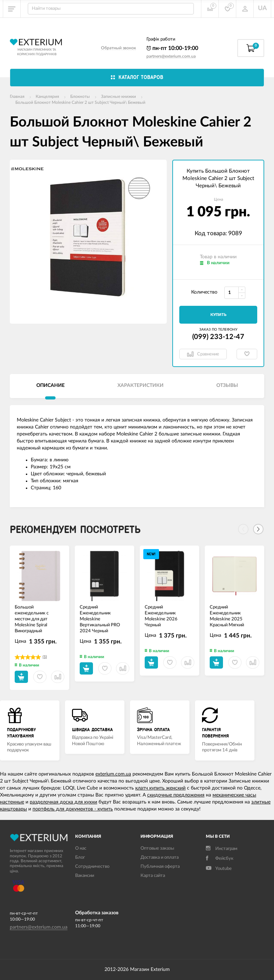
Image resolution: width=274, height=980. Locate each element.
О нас (81, 848)
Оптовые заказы (157, 848)
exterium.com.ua (113, 774)
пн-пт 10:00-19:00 (172, 48)
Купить (218, 315)
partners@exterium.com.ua (171, 56)
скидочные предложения (176, 795)
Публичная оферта (160, 867)
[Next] (258, 529)
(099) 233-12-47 (218, 337)
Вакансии (85, 876)
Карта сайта (153, 876)
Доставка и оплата (160, 857)
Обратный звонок (118, 48)
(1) (45, 657)
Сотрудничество (92, 867)
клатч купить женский (160, 788)
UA (262, 8)
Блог (80, 857)
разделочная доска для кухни (63, 802)
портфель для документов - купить (73, 809)
